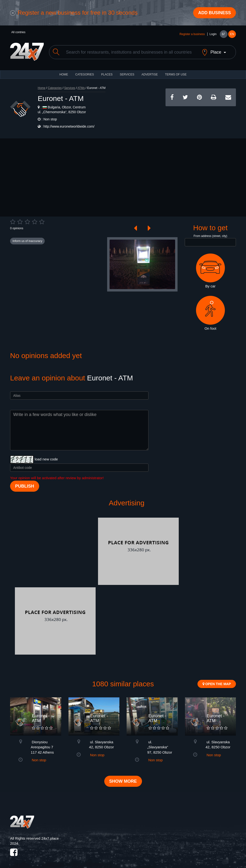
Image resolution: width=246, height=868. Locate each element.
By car (210, 271)
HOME (64, 74)
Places (107, 74)
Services (127, 74)
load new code (46, 459)
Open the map (217, 684)
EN (232, 34)
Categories (55, 88)
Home (42, 88)
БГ (223, 34)
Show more (123, 781)
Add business (215, 13)
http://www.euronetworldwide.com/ (69, 126)
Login (213, 34)
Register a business (192, 34)
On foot (210, 313)
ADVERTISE (150, 74)
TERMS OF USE (176, 74)
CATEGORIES (85, 74)
